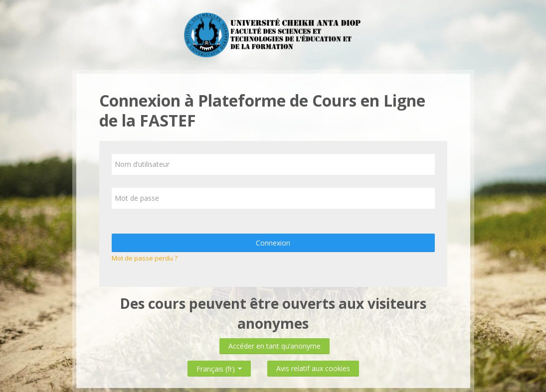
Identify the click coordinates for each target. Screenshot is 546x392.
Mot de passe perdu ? (145, 258)
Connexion (273, 243)
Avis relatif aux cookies (313, 368)
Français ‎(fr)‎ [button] (219, 367)
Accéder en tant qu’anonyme (274, 346)
